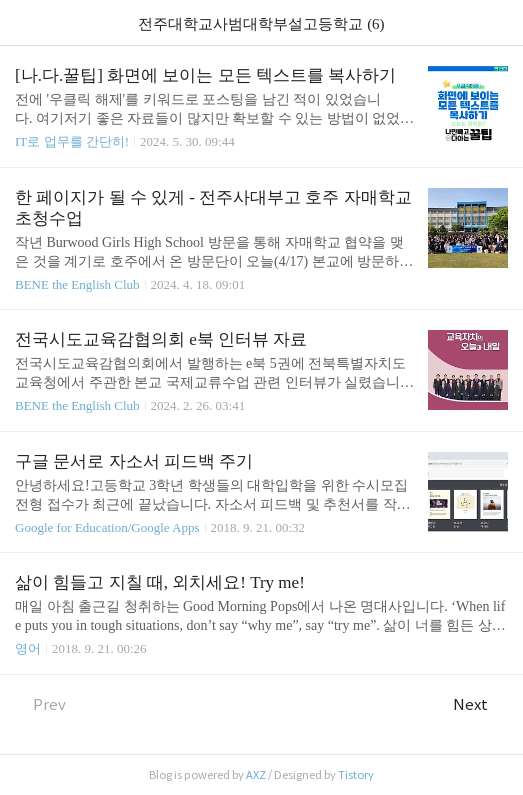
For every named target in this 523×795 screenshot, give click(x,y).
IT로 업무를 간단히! (72, 141)
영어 (28, 648)
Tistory (356, 775)
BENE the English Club (77, 284)
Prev (40, 704)
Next (480, 704)
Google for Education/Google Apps (107, 527)
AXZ (256, 775)
